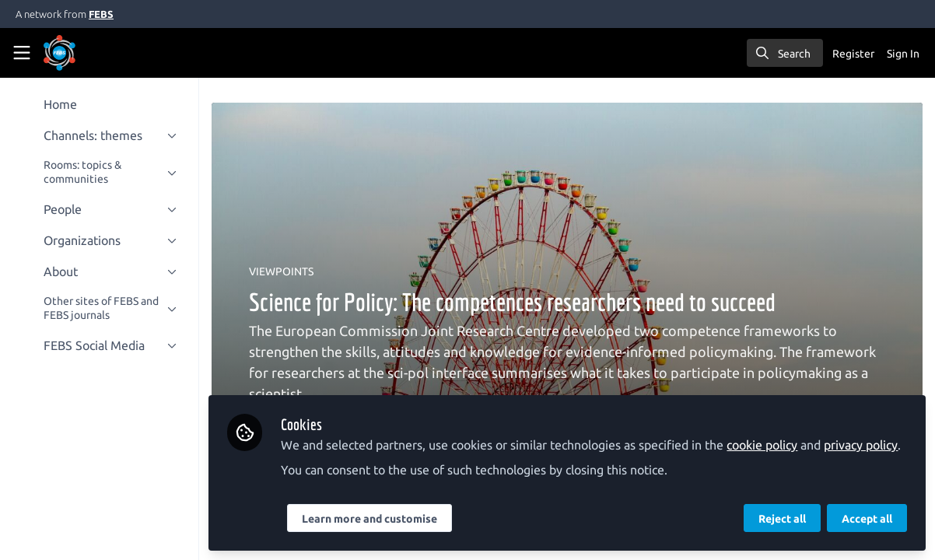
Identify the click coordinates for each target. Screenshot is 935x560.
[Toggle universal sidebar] (22, 53)
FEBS (101, 14)
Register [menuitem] (853, 54)
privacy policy (861, 445)
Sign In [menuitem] (903, 54)
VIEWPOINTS (281, 271)
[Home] (81, 53)
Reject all (782, 519)
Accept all (867, 519)
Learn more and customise (369, 519)
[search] (785, 53)
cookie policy (762, 445)
